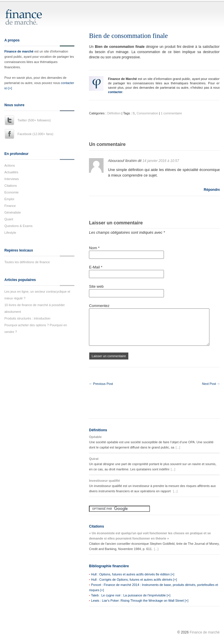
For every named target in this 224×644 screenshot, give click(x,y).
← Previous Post (101, 384)
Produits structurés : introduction (27, 318)
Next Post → (211, 384)
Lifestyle (10, 233)
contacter (115, 92)
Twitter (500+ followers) (34, 120)
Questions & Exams (19, 226)
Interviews (12, 179)
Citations (11, 186)
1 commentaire (171, 113)
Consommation (147, 113)
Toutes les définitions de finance (27, 262)
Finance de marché (19, 51)
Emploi (9, 199)
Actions (10, 165)
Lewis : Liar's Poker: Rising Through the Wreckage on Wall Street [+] (140, 601)
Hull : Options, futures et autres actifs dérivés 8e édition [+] (133, 574)
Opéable (95, 437)
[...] (178, 447)
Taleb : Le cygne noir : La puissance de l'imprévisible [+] (131, 595)
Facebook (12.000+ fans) (35, 134)
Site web (96, 286)
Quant (9, 219)
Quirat (94, 459)
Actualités (11, 172)
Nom (94, 248)
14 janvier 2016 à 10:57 (161, 161)
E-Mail (96, 267)
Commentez (99, 306)
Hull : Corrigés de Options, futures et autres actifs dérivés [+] (134, 580)
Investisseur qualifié (104, 481)
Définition (114, 113)
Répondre (212, 190)
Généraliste (13, 212)
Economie (12, 192)
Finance (10, 206)
